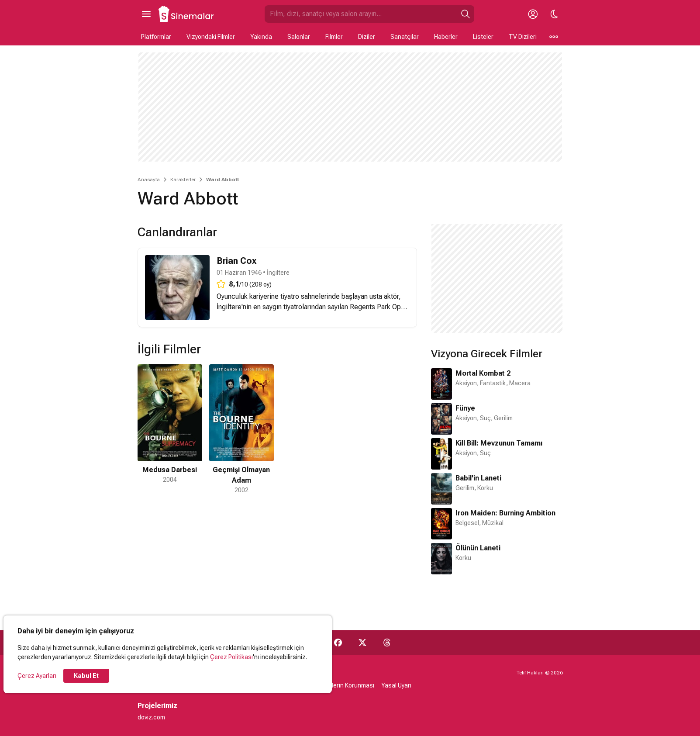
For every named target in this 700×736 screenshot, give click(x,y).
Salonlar (299, 37)
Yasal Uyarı (396, 685)
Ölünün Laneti (478, 548)
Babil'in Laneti (478, 478)
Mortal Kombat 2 (483, 373)
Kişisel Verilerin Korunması (338, 685)
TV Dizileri (523, 37)
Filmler (334, 37)
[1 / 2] (170, 430)
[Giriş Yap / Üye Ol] (533, 14)
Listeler (483, 37)
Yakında (261, 37)
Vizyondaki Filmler (211, 37)
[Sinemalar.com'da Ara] (361, 14)
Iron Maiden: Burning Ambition (505, 513)
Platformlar (156, 37)
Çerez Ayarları (37, 676)
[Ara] (466, 14)
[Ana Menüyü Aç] (146, 14)
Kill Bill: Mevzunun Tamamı (499, 443)
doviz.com (151, 717)
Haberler (446, 37)
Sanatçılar (405, 37)
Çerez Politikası (231, 657)
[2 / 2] (241, 430)
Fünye (465, 408)
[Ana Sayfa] (186, 14)
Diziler (367, 37)
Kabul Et (86, 676)
